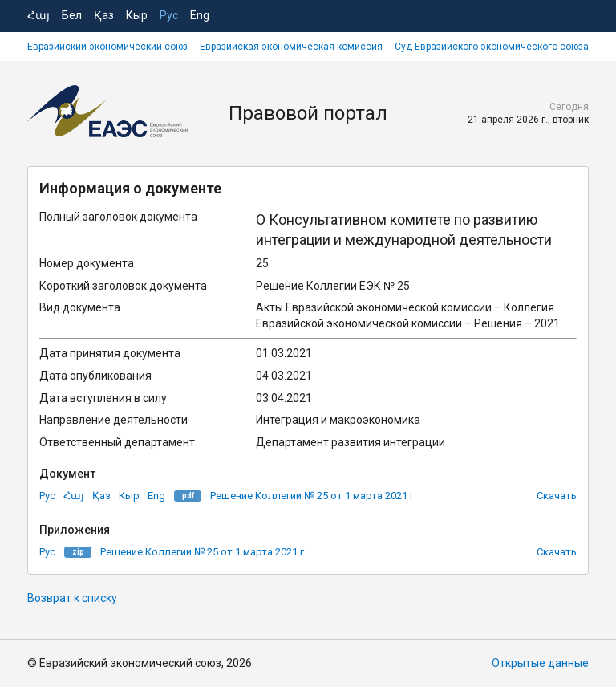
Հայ (38, 15)
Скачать (557, 496)
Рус (169, 15)
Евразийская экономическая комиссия (291, 47)
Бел (72, 15)
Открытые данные (540, 663)
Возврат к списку (72, 598)
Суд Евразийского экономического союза (492, 47)
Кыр (137, 15)
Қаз (104, 15)
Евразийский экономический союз (107, 47)
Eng (200, 15)
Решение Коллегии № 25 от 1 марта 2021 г (312, 496)
